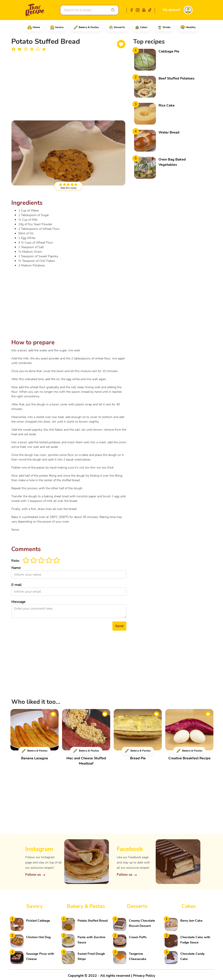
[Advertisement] (69, 85)
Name (16, 568)
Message (18, 602)
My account (171, 10)
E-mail (16, 585)
